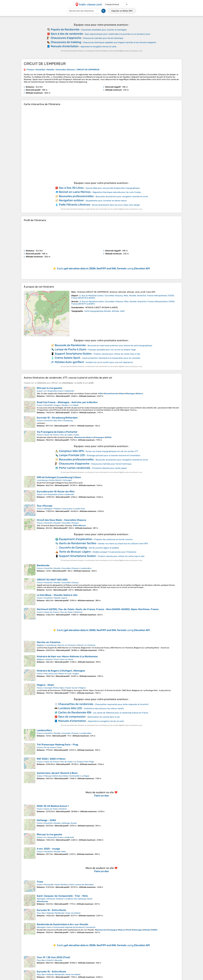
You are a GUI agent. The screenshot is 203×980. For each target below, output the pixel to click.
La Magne (85, 776)
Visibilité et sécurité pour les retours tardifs (104, 708)
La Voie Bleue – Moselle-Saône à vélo (57, 595)
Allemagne (41, 899)
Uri (45, 391)
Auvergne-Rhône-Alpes (54, 688)
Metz (64, 852)
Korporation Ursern (56, 391)
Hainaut (49, 659)
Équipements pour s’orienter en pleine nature (106, 201)
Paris (60, 747)
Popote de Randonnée (65, 29)
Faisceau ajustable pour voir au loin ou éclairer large (112, 350)
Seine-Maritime (61, 885)
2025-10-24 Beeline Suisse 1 (53, 806)
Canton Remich (55, 480)
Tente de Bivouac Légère (75, 552)
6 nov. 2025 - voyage (48, 849)
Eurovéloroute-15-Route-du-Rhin (56, 492)
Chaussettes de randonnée (76, 704)
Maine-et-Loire (65, 674)
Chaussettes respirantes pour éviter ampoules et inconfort (122, 704)
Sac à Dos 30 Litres (71, 188)
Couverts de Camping (73, 547)
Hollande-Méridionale (55, 913)
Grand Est (48, 405)
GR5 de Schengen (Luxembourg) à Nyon (59, 477)
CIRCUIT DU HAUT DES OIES (52, 580)
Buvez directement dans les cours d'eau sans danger (116, 205)
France (40, 405)
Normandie (49, 885)
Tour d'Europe (45, 506)
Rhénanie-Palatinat (55, 899)
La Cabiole (74, 405)
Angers (76, 674)
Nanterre (63, 809)
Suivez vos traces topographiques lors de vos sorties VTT (112, 451)
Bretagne (48, 509)
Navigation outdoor (71, 200)
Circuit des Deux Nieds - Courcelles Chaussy (61, 520)
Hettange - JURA (46, 820)
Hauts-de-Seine (51, 809)
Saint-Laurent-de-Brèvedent (81, 885)
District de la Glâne (60, 776)
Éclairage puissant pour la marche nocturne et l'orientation (114, 455)
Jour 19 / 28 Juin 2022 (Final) (53, 957)
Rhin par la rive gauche (49, 388)
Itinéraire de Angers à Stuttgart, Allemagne (61, 671)
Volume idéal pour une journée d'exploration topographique (113, 188)
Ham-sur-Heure (67, 659)
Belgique (40, 645)
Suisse (39, 391)
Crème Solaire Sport (68, 358)
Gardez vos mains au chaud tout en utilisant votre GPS (123, 544)
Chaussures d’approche (66, 38)
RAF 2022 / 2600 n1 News (51, 759)
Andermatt (70, 391)
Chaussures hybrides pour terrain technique (103, 38)
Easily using (103, 268)
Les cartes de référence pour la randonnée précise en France (121, 713)
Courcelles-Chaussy (70, 523)
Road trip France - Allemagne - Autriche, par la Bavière (67, 402)
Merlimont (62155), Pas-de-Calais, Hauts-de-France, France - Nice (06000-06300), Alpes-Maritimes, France (98, 609)
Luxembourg (42, 480)
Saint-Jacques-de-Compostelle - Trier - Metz (62, 896)
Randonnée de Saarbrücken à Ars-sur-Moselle (62, 924)
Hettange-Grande (69, 823)
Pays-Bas (41, 913)
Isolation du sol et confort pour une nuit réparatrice (109, 362)
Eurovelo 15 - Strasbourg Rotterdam (57, 418)
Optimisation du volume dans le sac (104, 717)
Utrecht (50, 960)
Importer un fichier (122, 11)
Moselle (57, 523)
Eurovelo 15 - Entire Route (51, 910)
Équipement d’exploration (76, 539)
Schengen (68, 480)
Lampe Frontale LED (72, 455)
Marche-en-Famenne (49, 642)
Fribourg (47, 776)
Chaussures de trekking (66, 42)
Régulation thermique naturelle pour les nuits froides (117, 192)
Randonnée (43, 565)
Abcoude (58, 960)
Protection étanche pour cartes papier (110, 468)
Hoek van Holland (73, 913)
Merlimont (78, 612)
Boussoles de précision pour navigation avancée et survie (122, 196)
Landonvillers (86, 568)
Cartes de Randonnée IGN (75, 712)
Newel (90, 899)
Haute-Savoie (72, 688)
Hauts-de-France (52, 435)
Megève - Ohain (45, 685)
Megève (82, 688)
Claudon (65, 405)
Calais (77, 435)
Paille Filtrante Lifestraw (75, 205)
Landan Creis (80, 509)
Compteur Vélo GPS (71, 451)
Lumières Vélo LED (70, 708)
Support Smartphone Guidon (73, 354)
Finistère (57, 509)
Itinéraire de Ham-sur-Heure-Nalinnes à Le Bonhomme (67, 656)
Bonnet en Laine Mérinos (75, 192)
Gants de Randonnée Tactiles (78, 543)
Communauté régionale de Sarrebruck (69, 927)
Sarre (49, 927)
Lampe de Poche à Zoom (71, 349)
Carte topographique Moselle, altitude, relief (105, 311)
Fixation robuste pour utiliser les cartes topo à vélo (117, 354)
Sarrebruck (91, 927)
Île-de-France (50, 747)
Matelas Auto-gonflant (69, 362)
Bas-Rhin (58, 421)
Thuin (56, 659)
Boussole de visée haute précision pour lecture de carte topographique (120, 346)
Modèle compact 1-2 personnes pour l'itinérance (114, 552)
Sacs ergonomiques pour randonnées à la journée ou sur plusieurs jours (118, 34)
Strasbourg (68, 421)
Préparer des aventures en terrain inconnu (113, 539)
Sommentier (75, 776)
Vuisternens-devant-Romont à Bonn (57, 773)
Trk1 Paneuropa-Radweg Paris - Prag (57, 745)
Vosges (57, 405)
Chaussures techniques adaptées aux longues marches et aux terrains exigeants (120, 42)
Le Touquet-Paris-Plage (84, 762)
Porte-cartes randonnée (75, 468)
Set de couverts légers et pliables (104, 548)
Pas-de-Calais (67, 435)
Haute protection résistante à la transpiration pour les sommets (111, 358)
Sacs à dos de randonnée (67, 34)
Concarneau (67, 509)
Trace (40, 882)
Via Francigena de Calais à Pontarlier (57, 432)
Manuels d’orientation (65, 46)
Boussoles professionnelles (76, 196)
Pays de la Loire (51, 674)
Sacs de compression (72, 717)
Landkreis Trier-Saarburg (75, 899)
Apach (65, 598)
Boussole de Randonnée (70, 345)
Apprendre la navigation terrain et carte (98, 47)
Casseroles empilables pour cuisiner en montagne (104, 30)
